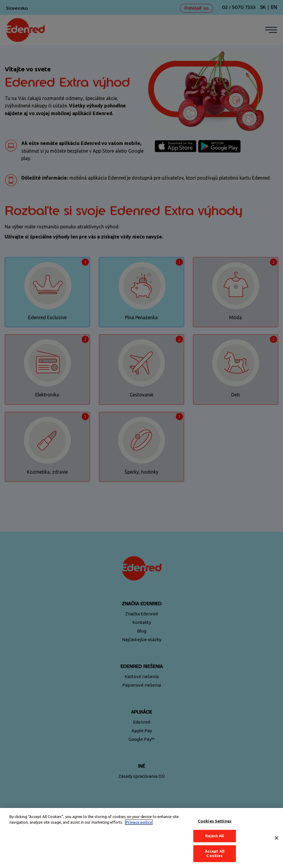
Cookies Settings (215, 821)
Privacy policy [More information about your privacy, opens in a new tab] (139, 822)
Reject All (214, 836)
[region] (141, 838)
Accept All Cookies (215, 854)
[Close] (276, 838)
